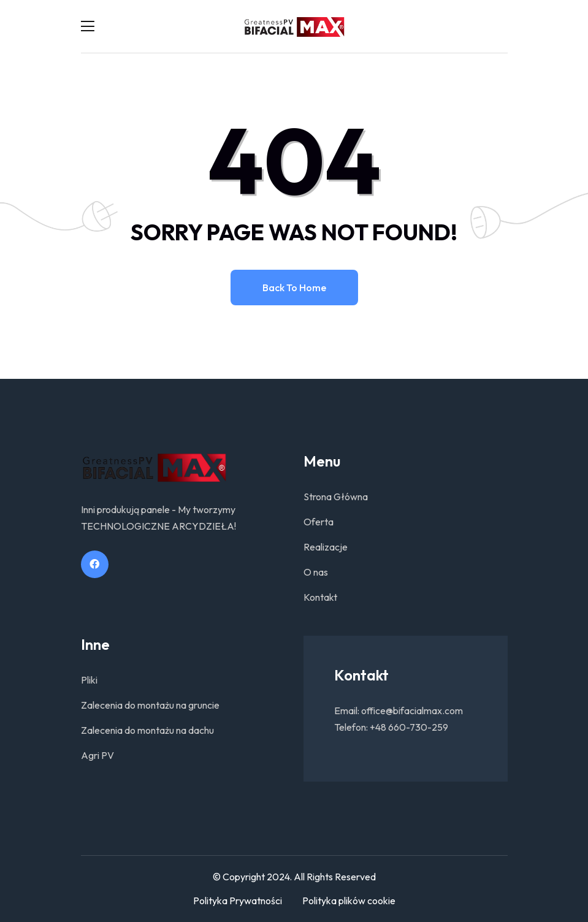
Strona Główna (336, 497)
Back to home (294, 288)
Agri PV (97, 755)
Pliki (89, 680)
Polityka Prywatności (238, 901)
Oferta (319, 522)
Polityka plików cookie (349, 901)
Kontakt (320, 597)
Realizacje (326, 547)
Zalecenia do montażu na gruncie (150, 705)
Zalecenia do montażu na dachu (147, 730)
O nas (316, 572)
